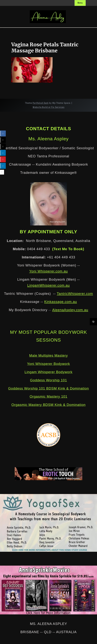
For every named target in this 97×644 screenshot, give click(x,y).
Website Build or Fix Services (49, 107)
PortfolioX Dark (41, 103)
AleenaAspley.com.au (70, 310)
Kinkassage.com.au (60, 302)
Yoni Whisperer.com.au (49, 271)
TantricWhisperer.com (75, 294)
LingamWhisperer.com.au (48, 285)
